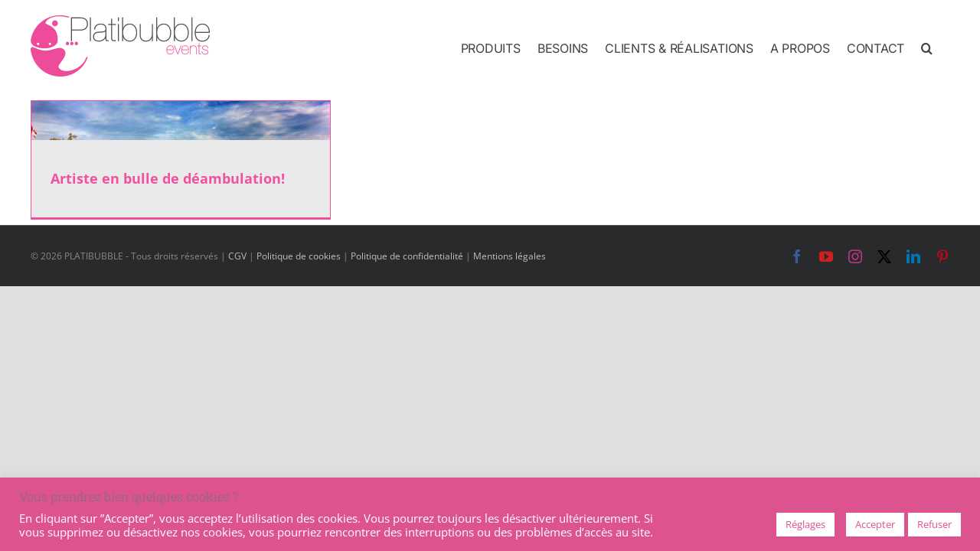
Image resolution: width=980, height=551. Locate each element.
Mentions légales (510, 256)
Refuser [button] (934, 524)
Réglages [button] (805, 524)
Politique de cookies (299, 256)
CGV (237, 256)
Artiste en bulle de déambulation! (168, 178)
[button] (944, 48)
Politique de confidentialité (407, 256)
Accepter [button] (875, 524)
